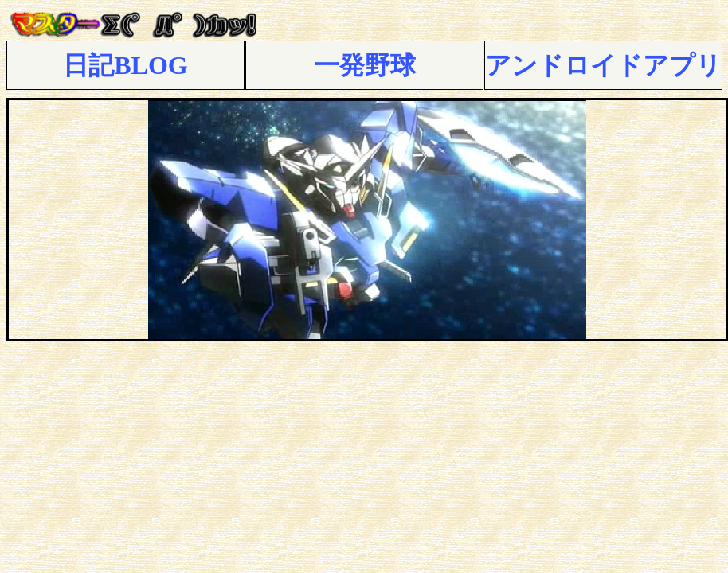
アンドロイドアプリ (603, 65)
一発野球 (365, 65)
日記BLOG (125, 65)
